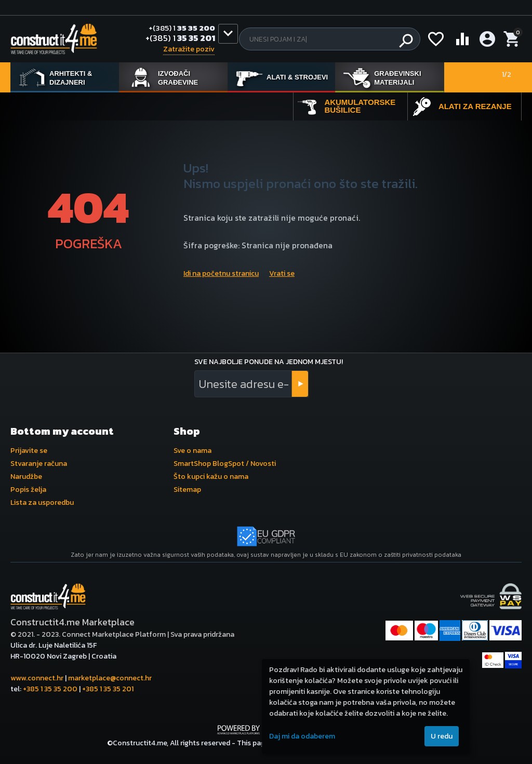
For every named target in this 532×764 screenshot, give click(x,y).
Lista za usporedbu (42, 502)
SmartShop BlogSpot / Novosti (225, 464)
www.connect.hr (37, 678)
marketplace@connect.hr (110, 678)
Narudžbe (26, 477)
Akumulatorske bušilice (360, 106)
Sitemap (187, 490)
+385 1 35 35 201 (108, 689)
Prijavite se (29, 451)
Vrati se (282, 273)
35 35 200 (179, 28)
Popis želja (28, 490)
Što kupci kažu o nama (211, 477)
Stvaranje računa (39, 464)
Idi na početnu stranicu (221, 273)
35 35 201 (180, 39)
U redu (442, 736)
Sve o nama (192, 451)
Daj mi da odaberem (302, 736)
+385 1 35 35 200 (50, 689)
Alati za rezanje (475, 106)
